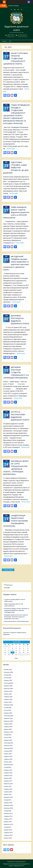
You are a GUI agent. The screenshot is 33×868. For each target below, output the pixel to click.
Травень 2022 (8, 776)
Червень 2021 (8, 789)
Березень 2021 (9, 797)
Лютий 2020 (8, 811)
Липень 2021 (8, 786)
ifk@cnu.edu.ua (11, 37)
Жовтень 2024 (8, 718)
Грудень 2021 (8, 781)
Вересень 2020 (9, 805)
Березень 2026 (9, 672)
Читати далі (11, 149)
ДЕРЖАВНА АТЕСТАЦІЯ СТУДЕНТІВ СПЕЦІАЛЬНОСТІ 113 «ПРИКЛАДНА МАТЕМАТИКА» (16, 373)
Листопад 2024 (9, 716)
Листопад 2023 (9, 743)
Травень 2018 (8, 835)
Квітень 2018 (8, 838)
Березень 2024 (9, 732)
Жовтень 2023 (8, 746)
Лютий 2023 (8, 767)
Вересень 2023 (9, 748)
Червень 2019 (8, 816)
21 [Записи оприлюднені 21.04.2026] (9, 652)
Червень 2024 (8, 724)
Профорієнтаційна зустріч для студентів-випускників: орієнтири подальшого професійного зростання (16, 617)
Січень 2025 (8, 710)
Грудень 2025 (8, 680)
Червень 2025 (8, 697)
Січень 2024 (8, 737)
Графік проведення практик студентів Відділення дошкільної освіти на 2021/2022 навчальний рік (16, 212)
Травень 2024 (8, 727)
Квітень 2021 (8, 795)
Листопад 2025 (9, 683)
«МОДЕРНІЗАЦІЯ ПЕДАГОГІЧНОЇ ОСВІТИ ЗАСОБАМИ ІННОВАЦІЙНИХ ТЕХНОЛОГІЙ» (16, 521)
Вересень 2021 (9, 784)
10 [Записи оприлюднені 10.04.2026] (20, 648)
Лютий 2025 (8, 708)
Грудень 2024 (8, 713)
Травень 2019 (8, 819)
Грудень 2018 (8, 830)
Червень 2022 (8, 773)
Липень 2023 (8, 754)
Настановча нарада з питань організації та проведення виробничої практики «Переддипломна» (17, 610)
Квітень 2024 (8, 729)
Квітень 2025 (8, 702)
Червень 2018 (8, 833)
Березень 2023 (9, 765)
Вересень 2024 (9, 721)
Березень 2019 (9, 824)
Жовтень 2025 (8, 686)
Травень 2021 (8, 792)
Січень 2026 (8, 678)
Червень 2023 (8, 757)
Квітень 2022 (8, 778)
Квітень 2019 (8, 822)
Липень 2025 (8, 694)
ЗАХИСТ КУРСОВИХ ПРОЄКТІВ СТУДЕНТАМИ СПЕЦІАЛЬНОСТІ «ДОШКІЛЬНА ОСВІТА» (16, 59)
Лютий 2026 (8, 675)
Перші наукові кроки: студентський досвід (16, 621)
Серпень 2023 (8, 751)
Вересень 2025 (9, 689)
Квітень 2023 (8, 762)
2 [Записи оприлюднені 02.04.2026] (16, 646)
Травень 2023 (8, 759)
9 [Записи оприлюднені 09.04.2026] (16, 648)
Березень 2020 (9, 808)
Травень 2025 (8, 699)
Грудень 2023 (8, 740)
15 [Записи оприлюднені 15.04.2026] (12, 650)
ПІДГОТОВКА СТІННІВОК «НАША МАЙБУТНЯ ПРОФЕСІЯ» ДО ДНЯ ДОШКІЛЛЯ (16, 168)
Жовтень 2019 (8, 814)
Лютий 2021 (8, 800)
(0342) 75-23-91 (11, 35)
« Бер (16, 658)
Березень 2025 (9, 705)
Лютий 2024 (8, 735)
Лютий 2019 (8, 827)
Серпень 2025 (8, 691)
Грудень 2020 (8, 803)
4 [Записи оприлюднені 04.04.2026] (24, 646)
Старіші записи (8, 570)
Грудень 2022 (8, 770)
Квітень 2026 (8, 670)
